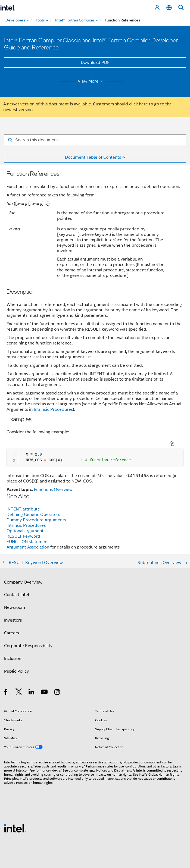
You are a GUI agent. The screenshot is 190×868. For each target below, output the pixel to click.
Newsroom (15, 607)
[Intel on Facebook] (6, 693)
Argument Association (28, 547)
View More (91, 81)
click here (138, 104)
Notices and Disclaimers (114, 770)
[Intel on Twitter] (19, 693)
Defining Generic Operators (33, 515)
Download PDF (95, 62)
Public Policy (16, 671)
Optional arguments (26, 531)
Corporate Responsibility (28, 646)
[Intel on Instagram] (57, 693)
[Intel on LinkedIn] (32, 693)
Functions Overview (53, 490)
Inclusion (13, 659)
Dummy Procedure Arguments (36, 520)
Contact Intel (17, 595)
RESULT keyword (23, 536)
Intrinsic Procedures (53, 409)
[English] (169, 8)
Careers (12, 633)
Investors (13, 620)
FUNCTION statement (28, 542)
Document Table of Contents (93, 157)
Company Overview (23, 582)
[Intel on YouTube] (45, 693)
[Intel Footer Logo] (15, 828)
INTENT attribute (23, 509)
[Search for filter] (95, 140)
